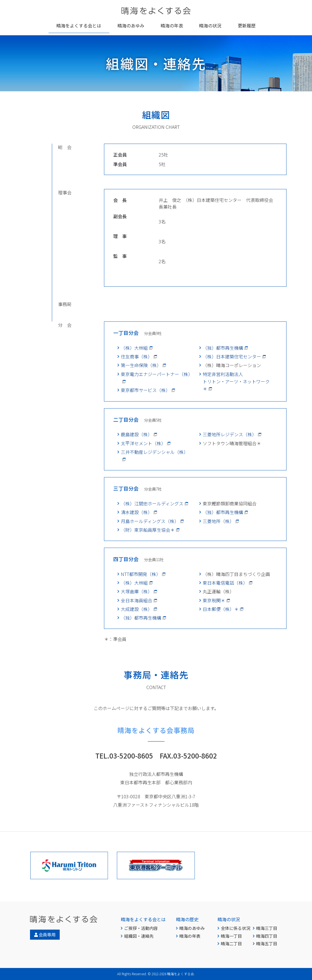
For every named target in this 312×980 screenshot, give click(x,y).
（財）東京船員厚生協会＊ (148, 530)
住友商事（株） (137, 356)
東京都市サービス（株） (145, 390)
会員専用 (45, 935)
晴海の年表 (190, 936)
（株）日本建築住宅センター (232, 356)
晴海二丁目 (231, 943)
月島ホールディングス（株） (150, 521)
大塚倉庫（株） (137, 591)
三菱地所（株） (218, 521)
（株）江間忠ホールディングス (152, 503)
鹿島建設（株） (137, 434)
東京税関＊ (214, 600)
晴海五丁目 (267, 943)
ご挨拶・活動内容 (141, 928)
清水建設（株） (137, 512)
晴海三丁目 (267, 928)
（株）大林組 (134, 348)
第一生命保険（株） (141, 365)
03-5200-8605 (131, 756)
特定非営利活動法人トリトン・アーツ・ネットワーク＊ (236, 382)
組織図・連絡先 (139, 936)
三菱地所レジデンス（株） (230, 434)
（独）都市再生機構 (223, 348)
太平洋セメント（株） (143, 443)
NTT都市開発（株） (141, 574)
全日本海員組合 (137, 600)
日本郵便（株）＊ (221, 609)
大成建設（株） (137, 609)
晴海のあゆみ (192, 928)
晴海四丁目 (267, 936)
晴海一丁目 (231, 936)
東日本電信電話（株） (225, 583)
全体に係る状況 (236, 928)
